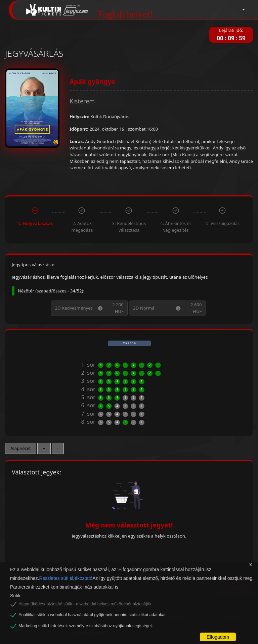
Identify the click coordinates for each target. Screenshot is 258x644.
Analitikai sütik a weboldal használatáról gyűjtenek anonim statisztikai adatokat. (93, 615)
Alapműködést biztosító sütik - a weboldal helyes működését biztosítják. (85, 604)
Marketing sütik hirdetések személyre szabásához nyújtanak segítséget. (86, 626)
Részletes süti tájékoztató (66, 578)
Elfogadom (218, 637)
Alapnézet (21, 448)
